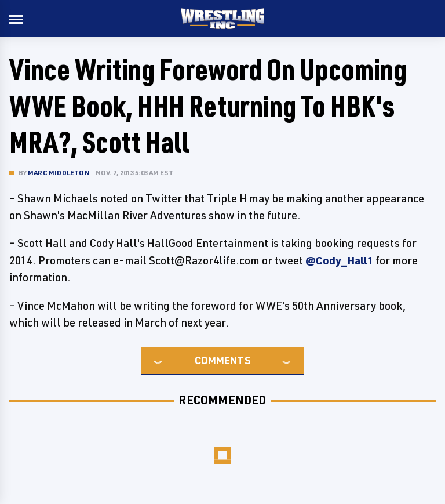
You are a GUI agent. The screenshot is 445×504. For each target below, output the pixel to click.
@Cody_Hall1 (339, 260)
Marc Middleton (59, 173)
